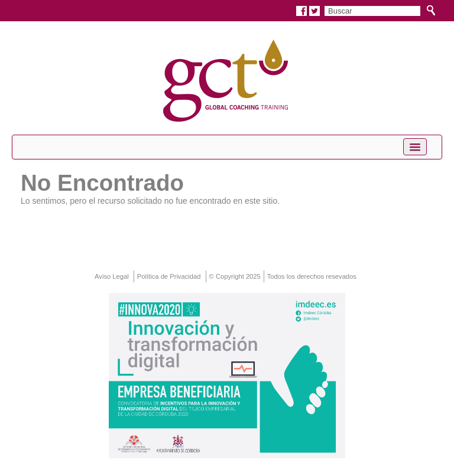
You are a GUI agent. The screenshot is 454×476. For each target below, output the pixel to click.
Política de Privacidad (169, 276)
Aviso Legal (112, 276)
